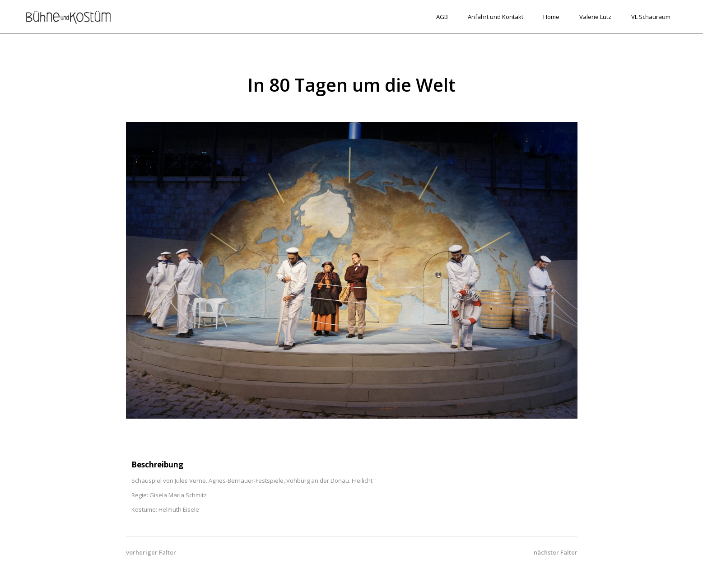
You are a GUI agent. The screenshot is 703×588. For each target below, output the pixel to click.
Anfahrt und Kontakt (496, 17)
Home (551, 17)
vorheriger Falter (151, 552)
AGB (442, 17)
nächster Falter (556, 552)
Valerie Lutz (595, 17)
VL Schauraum (651, 17)
